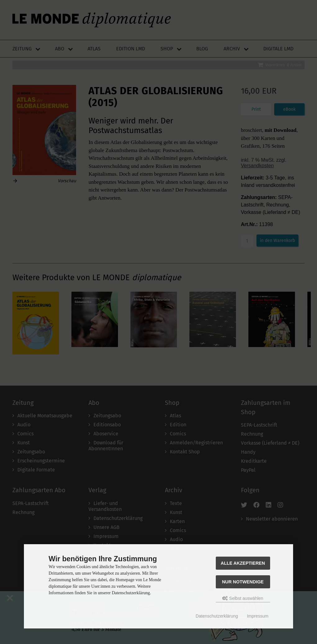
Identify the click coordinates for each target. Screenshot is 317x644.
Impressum (258, 616)
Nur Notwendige (243, 582)
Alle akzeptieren (243, 563)
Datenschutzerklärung (217, 616)
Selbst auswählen (243, 598)
